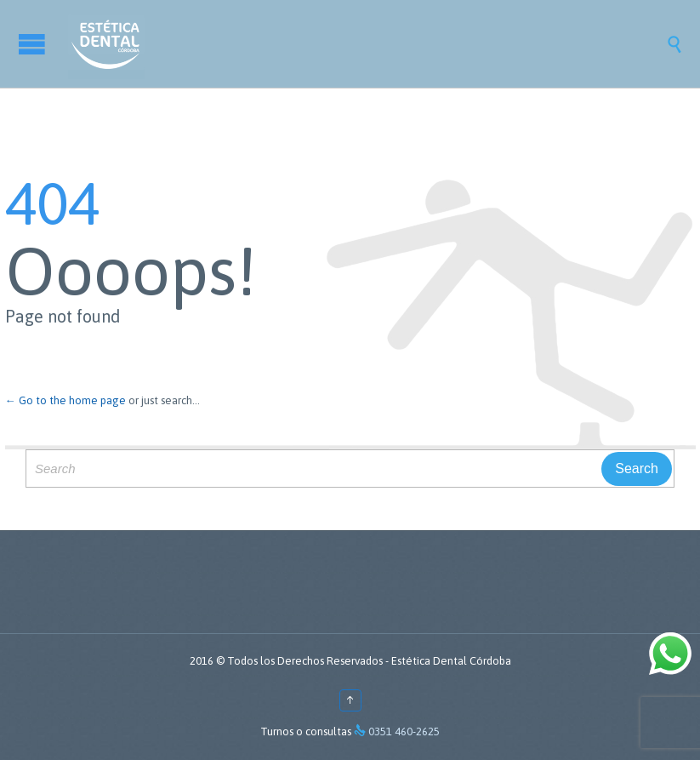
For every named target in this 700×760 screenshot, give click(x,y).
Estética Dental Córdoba (451, 661)
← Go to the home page (65, 400)
